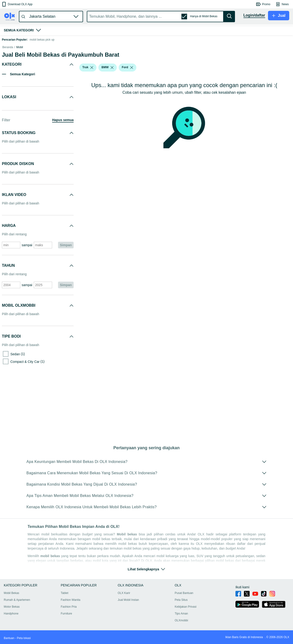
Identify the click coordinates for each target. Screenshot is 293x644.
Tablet (65, 593)
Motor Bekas (12, 607)
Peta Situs (181, 600)
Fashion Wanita (71, 600)
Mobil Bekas (11, 593)
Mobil (20, 109)
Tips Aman (181, 614)
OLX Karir (124, 593)
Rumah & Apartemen (17, 600)
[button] (17, 4)
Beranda (8, 109)
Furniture (67, 614)
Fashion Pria (69, 607)
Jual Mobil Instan (128, 600)
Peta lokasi (24, 638)
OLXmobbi (182, 620)
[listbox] (92, 129)
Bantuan (9, 638)
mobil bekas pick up (42, 40)
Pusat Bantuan (184, 593)
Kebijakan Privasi (186, 607)
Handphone (11, 614)
